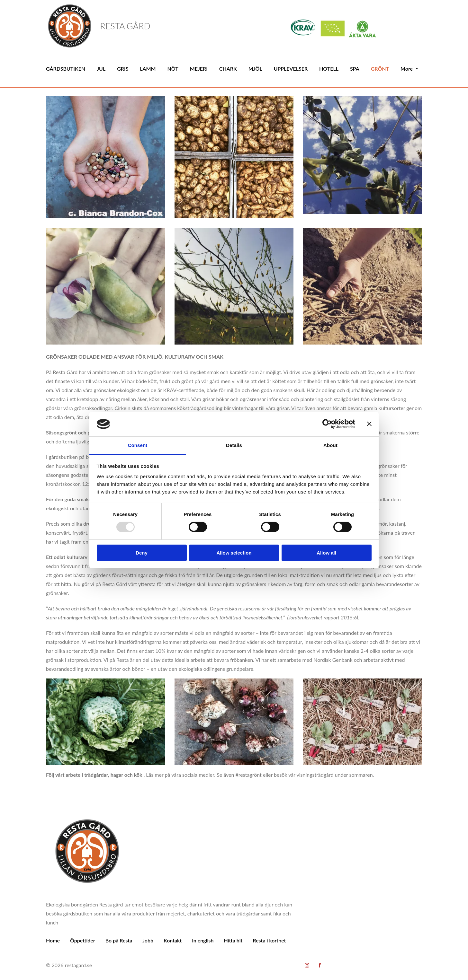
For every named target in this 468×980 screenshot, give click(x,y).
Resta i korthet (269, 940)
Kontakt (173, 940)
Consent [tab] (138, 445)
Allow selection (234, 553)
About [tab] (330, 445)
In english (203, 940)
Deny (142, 553)
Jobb (148, 940)
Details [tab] (234, 445)
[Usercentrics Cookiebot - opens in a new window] (327, 424)
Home (53, 940)
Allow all (326, 553)
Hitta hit (233, 940)
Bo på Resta (119, 940)
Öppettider (83, 940)
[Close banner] (369, 424)
